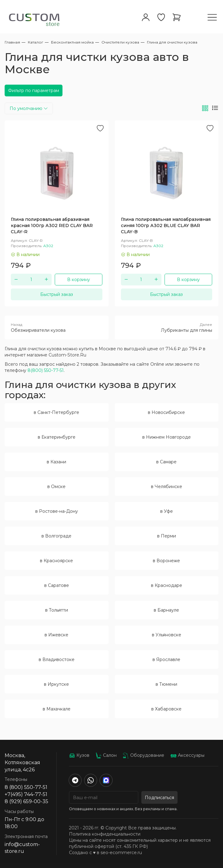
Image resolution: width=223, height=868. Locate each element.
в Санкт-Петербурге (56, 412)
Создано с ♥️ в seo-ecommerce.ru (105, 853)
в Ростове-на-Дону (57, 511)
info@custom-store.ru (22, 848)
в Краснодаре (167, 585)
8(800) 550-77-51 (46, 370)
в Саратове (57, 585)
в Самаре (166, 462)
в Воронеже (166, 561)
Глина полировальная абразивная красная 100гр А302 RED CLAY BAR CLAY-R (52, 225)
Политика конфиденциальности (105, 834)
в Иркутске (56, 684)
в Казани (56, 462)
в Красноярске (56, 561)
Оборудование (144, 755)
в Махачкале (57, 709)
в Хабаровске (166, 709)
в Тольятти (57, 610)
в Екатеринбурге (57, 437)
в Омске (56, 487)
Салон (106, 755)
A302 (48, 246)
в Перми (167, 536)
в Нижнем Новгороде (167, 437)
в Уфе (167, 511)
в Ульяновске (167, 635)
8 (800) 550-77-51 (26, 787)
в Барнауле (166, 610)
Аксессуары (187, 755)
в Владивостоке (57, 659)
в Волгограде (56, 536)
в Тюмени (166, 684)
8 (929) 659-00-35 (26, 801)
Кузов (79, 755)
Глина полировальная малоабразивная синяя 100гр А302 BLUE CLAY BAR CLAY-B (166, 225)
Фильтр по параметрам (34, 91)
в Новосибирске (166, 412)
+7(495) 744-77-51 (26, 794)
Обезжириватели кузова (57, 327)
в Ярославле (166, 659)
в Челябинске (167, 487)
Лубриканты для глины (167, 327)
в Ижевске (56, 635)
